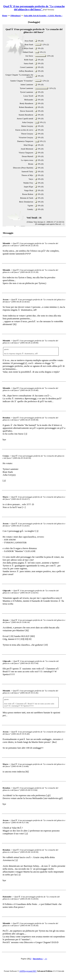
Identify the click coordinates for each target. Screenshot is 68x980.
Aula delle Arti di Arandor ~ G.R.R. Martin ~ (43, 15)
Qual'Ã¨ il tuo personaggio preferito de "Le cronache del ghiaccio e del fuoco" (34, 8)
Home (5, 15)
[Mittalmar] (16, 15)
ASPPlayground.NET (28, 971)
